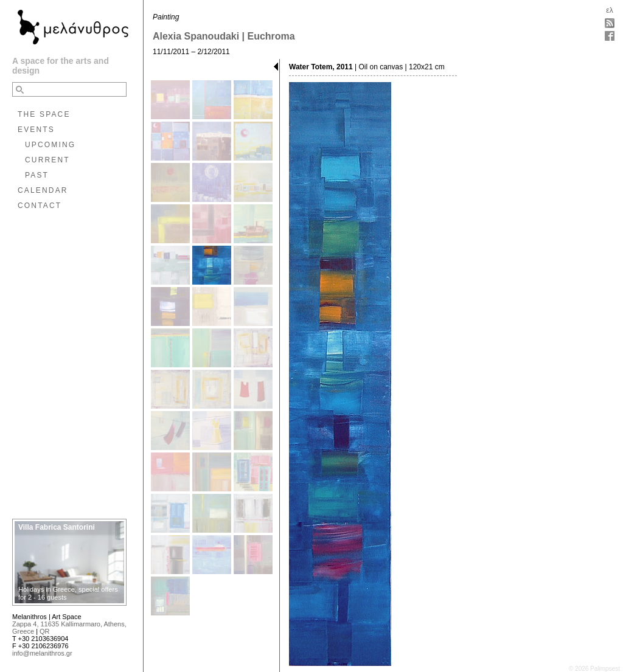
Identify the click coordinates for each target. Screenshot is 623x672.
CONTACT (40, 206)
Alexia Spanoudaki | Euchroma (224, 36)
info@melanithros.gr (42, 653)
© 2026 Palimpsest (594, 669)
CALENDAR (43, 190)
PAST (37, 175)
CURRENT (47, 160)
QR (45, 631)
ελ (609, 10)
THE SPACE (44, 114)
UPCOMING (50, 145)
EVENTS (36, 130)
